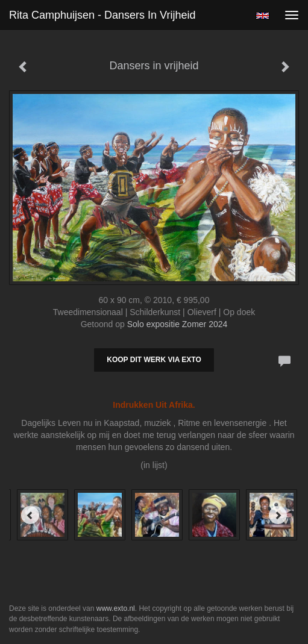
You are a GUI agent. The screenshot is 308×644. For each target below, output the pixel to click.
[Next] (278, 515)
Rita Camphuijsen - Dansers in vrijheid (102, 15)
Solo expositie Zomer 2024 (178, 324)
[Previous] (30, 515)
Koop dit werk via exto (154, 360)
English (262, 16)
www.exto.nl (116, 608)
